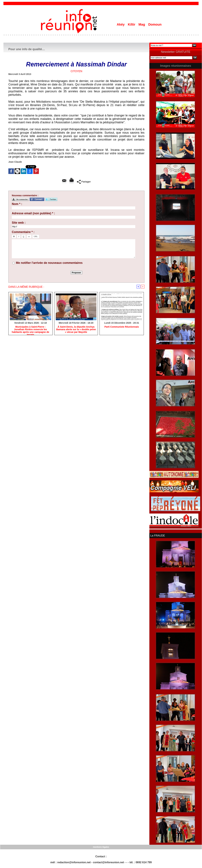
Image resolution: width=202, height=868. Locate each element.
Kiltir (132, 24)
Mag (142, 24)
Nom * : (17, 204)
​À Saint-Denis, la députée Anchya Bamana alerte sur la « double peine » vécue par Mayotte (76, 330)
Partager (84, 182)
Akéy (121, 24)
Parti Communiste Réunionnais (122, 327)
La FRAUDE (158, 535)
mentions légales (101, 847)
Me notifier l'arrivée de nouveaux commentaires (49, 263)
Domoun (155, 24)
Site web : (19, 223)
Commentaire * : (23, 232)
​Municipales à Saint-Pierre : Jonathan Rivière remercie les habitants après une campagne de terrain (30, 330)
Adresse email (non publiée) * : (33, 213)
